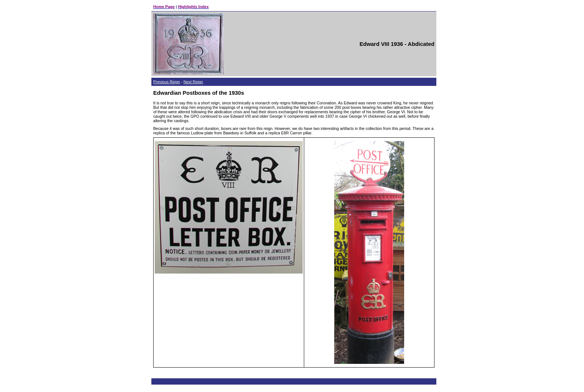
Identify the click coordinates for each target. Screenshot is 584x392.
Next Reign (193, 82)
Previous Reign (167, 82)
